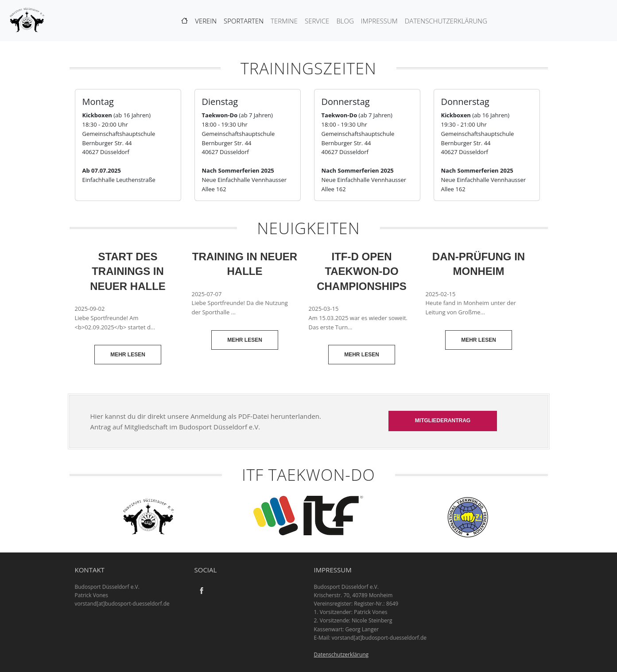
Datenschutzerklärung (446, 21)
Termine (284, 21)
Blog (345, 21)
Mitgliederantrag (443, 421)
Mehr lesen (128, 355)
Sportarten (244, 21)
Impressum (379, 21)
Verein (206, 21)
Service (317, 21)
